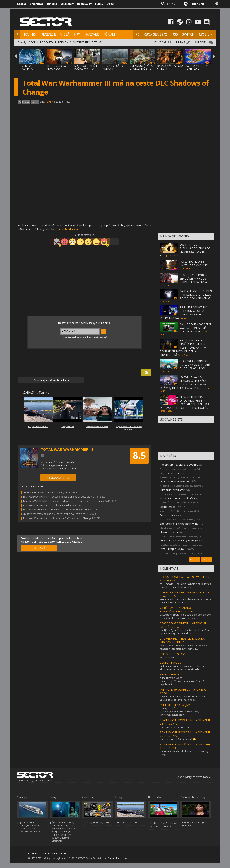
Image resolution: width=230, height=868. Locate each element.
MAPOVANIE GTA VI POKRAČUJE (197, 67)
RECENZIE (49, 34)
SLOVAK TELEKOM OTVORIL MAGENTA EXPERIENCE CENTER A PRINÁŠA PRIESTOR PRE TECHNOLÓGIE (186, 402)
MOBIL (204, 34)
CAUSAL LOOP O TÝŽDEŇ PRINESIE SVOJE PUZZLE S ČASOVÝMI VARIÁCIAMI (196, 295)
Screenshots (167, 515)
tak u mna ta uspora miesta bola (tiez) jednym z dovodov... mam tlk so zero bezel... (186, 585)
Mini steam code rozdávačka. (178, 498)
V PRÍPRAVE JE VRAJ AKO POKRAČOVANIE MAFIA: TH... (178, 609)
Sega (51, 462)
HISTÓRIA (32, 42)
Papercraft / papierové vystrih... (179, 465)
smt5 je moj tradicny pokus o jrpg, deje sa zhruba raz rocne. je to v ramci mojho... (182, 668)
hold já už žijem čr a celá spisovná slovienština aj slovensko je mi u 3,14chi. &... (185, 632)
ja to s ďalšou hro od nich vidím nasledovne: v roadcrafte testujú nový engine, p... (185, 647)
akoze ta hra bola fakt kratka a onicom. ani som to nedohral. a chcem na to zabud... (186, 616)
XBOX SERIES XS (156, 34)
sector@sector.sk (118, 858)
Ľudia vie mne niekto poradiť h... (179, 481)
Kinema (52, 4)
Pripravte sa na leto (127, 823)
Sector (22, 4)
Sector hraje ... (168, 507)
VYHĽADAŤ (160, 42)
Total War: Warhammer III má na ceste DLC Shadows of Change (57, 518)
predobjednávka (68, 229)
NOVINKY (30, 34)
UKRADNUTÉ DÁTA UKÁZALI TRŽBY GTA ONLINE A (142, 69)
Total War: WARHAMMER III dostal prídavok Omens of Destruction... (59, 497)
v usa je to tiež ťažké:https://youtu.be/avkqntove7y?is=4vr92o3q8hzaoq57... (180, 712)
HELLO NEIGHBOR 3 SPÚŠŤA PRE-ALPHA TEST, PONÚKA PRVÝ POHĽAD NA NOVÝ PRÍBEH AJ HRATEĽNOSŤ (183, 348)
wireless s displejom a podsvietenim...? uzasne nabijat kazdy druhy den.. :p (185, 601)
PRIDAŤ (181, 42)
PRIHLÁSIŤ (39, 548)
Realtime (62, 465)
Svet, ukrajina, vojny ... (173, 549)
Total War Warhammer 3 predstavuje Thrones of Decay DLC (55, 510)
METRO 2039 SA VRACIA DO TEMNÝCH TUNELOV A (59, 70)
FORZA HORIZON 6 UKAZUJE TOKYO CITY (194, 263)
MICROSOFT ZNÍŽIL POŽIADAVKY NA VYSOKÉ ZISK (86, 69)
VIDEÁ (65, 34)
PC (137, 34)
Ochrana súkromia (36, 853)
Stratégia (51, 465)
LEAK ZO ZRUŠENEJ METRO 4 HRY (113, 67)
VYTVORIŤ (195, 560)
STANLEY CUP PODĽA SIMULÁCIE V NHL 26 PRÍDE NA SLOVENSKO (194, 278)
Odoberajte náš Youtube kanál (51, 380)
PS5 (175, 34)
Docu (110, 4)
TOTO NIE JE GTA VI (173, 654)
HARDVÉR (92, 34)
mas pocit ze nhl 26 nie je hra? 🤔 (178, 739)
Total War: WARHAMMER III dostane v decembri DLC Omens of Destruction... (64, 501)
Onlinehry (67, 4)
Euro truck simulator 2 (173, 490)
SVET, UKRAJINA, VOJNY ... (176, 705)
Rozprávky (84, 4)
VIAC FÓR (206, 560)
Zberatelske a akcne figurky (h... (179, 524)
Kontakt (63, 853)
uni (49, 102)
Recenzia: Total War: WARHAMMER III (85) (45, 492)
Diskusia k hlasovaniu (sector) (178, 540)
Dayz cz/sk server (171, 473)
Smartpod (37, 4)
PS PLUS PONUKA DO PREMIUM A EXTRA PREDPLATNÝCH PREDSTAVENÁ (184, 313)
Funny (99, 4)
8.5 (139, 455)
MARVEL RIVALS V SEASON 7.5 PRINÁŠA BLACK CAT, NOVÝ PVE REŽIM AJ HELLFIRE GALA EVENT (184, 383)
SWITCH (188, 34)
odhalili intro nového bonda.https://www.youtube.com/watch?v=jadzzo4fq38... (182, 681)
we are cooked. (168, 657)
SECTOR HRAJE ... (171, 663)
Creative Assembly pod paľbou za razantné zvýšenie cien (54, 514)
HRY (77, 34)
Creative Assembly (65, 462)
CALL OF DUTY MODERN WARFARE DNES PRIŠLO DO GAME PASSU (195, 328)
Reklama (52, 853)
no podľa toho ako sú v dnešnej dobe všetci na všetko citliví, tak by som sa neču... (185, 698)
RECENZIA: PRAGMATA (26, 67)
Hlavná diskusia (169, 532)
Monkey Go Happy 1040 (96, 823)
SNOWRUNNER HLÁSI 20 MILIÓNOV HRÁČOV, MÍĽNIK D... (183, 640)
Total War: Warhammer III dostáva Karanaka (47, 505)
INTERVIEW (62, 42)
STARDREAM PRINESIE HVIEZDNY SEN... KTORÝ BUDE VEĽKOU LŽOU (195, 365)
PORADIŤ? (200, 42)
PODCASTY (47, 42)
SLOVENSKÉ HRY (80, 42)
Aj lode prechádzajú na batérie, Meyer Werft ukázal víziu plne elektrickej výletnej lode (31, 827)
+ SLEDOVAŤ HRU (58, 478)
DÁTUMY (97, 42)
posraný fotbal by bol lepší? (175, 727)
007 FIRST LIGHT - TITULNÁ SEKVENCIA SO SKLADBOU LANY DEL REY (185, 250)
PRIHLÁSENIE (198, 4)
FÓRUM (109, 34)
